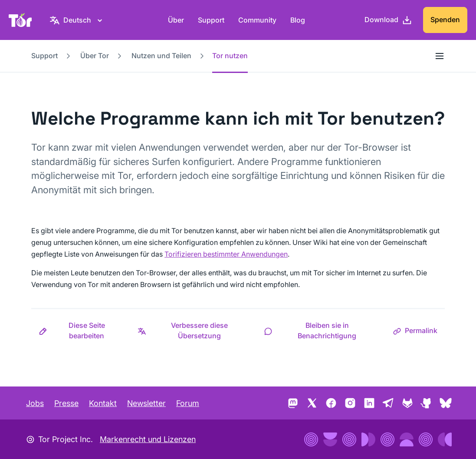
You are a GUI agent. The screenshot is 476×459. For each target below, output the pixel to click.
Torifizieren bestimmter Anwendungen (226, 254)
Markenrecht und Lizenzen (148, 439)
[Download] (388, 20)
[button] (81, 330)
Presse (66, 403)
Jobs (35, 403)
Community (257, 20)
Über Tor (95, 56)
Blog (298, 20)
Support (211, 20)
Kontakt (103, 403)
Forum (188, 403)
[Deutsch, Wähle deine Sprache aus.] (77, 20)
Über (176, 20)
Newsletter (146, 403)
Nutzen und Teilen (161, 56)
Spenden (445, 20)
